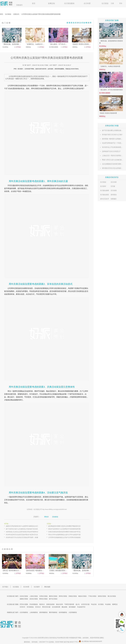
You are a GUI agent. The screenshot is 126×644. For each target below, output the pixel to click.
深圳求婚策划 (43, 612)
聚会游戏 (64, 607)
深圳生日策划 (102, 596)
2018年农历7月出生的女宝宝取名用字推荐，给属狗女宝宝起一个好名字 (24, 537)
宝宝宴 (113, 186)
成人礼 (78, 604)
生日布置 (87, 3)
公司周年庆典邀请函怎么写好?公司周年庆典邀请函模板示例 (67, 537)
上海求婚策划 (34, 612)
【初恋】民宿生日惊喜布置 (108, 113)
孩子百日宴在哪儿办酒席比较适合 (113, 130)
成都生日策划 (24, 599)
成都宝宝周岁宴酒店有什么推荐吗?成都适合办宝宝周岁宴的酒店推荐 (24, 526)
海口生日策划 (112, 596)
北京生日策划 (24, 596)
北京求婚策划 (24, 612)
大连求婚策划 (73, 612)
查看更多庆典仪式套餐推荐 (79, 23)
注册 (112, 3)
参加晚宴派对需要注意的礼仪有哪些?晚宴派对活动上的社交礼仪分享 (67, 526)
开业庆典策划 (34, 604)
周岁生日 (42, 604)
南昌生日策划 (82, 596)
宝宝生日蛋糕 (24, 604)
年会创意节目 (81, 607)
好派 (39, 638)
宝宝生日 (38, 607)
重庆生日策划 (53, 596)
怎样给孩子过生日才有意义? (111, 151)
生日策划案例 (69, 3)
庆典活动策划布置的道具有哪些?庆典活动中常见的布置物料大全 (67, 532)
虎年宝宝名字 (105, 199)
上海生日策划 (34, 596)
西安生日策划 (43, 599)
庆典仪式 (16, 14)
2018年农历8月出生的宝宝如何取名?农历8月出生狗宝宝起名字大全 (24, 535)
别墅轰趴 (114, 199)
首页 (34, 3)
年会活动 (94, 604)
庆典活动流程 (50, 604)
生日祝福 (114, 190)
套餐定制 (51, 3)
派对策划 (114, 195)
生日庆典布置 (56, 607)
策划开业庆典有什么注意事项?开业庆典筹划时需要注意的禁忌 (67, 529)
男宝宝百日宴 (46, 607)
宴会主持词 (59, 604)
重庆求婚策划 (53, 612)
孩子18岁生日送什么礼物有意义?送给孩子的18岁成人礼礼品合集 (24, 529)
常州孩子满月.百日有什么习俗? (112, 135)
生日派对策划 (51, 638)
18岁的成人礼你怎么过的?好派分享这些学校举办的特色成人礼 (24, 532)
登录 (121, 3)
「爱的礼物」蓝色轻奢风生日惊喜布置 (111, 42)
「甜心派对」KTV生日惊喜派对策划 (111, 90)
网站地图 (47, 587)
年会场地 (108, 604)
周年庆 (13, 86)
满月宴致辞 (72, 607)
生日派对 (103, 186)
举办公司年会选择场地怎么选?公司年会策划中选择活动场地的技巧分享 (67, 535)
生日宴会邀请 (105, 190)
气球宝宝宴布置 (69, 604)
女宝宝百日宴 (85, 604)
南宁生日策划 (53, 599)
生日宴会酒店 (105, 195)
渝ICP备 (71, 642)
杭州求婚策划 (63, 612)
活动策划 (55, 517)
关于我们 (5, 587)
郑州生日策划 (63, 596)
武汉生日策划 (34, 599)
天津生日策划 (43, 596)
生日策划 (105, 3)
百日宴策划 (30, 607)
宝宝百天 (22, 607)
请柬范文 (115, 604)
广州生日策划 (92, 596)
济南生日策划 (73, 596)
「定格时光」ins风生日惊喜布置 (110, 66)
